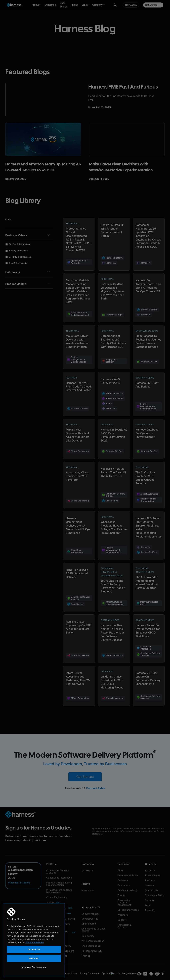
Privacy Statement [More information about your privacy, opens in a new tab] (35, 942)
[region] (34, 940)
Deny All (34, 958)
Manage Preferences (34, 967)
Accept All (34, 949)
